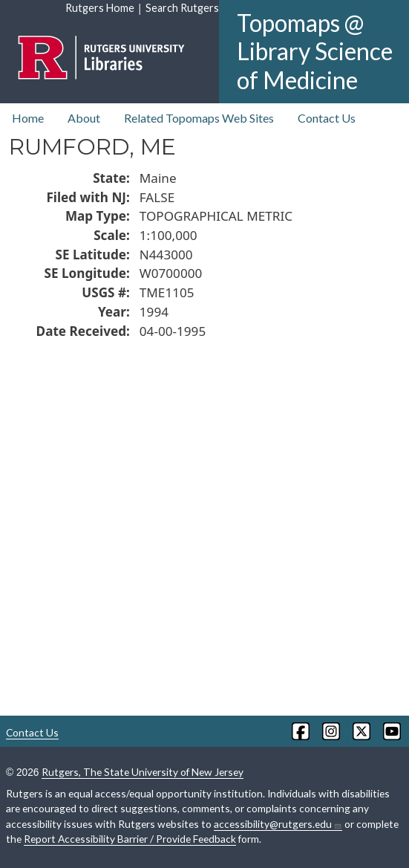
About (84, 118)
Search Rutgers (182, 8)
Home (28, 118)
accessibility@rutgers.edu (278, 824)
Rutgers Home (100, 8)
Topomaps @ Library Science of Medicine (315, 51)
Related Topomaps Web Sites (199, 118)
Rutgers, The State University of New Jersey (143, 772)
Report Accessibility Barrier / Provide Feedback (130, 839)
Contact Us (327, 118)
